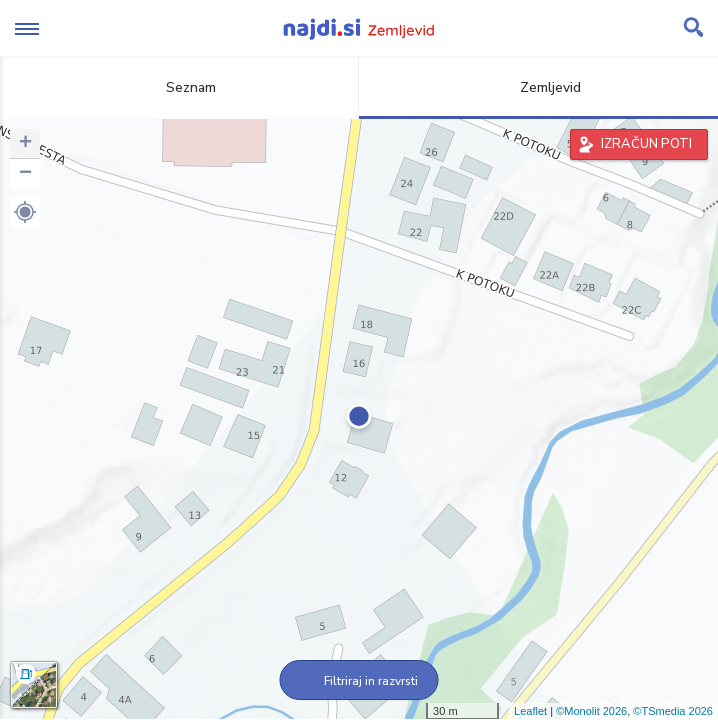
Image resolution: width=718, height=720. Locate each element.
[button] (25, 212)
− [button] (25, 174)
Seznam (179, 87)
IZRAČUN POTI (646, 144)
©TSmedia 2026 (673, 711)
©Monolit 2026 (591, 711)
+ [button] (25, 144)
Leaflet (530, 711)
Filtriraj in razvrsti (359, 681)
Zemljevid (539, 87)
